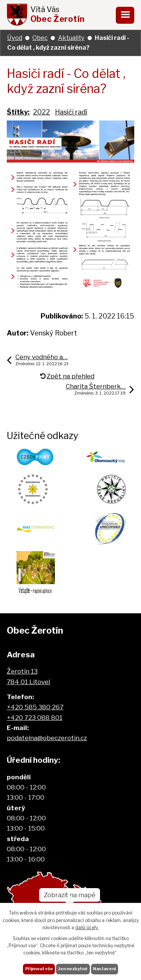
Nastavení (104, 969)
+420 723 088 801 (35, 717)
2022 (42, 112)
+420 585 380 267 (35, 707)
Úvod (15, 38)
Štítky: (18, 112)
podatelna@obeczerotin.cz (47, 738)
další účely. (87, 927)
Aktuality (71, 38)
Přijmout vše (39, 969)
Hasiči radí (71, 112)
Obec (40, 38)
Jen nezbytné (73, 969)
